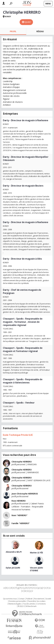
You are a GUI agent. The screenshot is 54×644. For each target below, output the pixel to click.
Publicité (29, 599)
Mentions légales (15, 604)
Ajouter (28, 22)
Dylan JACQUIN (13, 568)
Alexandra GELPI (14, 552)
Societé (48, 599)
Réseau (40, 31)
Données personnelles (18, 601)
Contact (22, 599)
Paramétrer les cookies (37, 601)
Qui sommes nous (10, 599)
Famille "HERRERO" (21, 523)
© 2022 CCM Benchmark (27, 606)
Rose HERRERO (19, 501)
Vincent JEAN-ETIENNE (37, 569)
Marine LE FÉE (37, 553)
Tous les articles (29, 604)
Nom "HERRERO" (20, 515)
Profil (13, 31)
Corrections (41, 604)
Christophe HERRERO (22, 462)
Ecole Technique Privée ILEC (18, 435)
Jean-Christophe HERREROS (25, 494)
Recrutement (39, 599)
